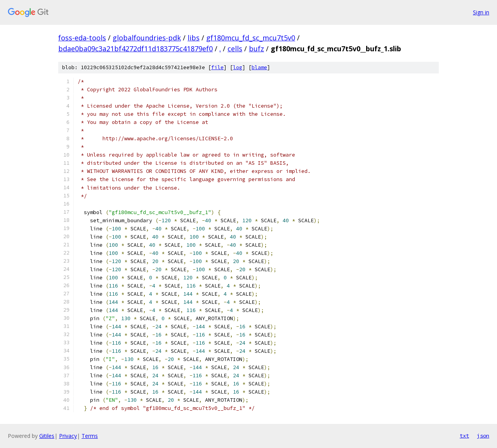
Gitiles (47, 436)
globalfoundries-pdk (147, 38)
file (217, 67)
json (483, 436)
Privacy (68, 436)
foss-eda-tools (82, 38)
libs (194, 38)
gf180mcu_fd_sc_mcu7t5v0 (251, 38)
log (238, 67)
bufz (256, 49)
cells (235, 49)
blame (259, 67)
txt (464, 436)
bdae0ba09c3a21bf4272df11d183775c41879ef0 (136, 49)
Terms (90, 436)
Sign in (481, 12)
